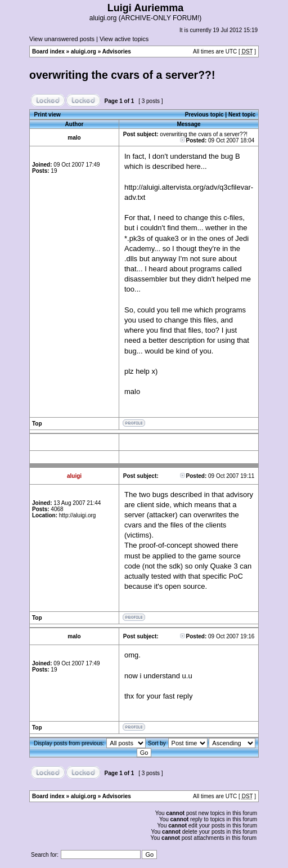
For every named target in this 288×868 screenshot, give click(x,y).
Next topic (242, 115)
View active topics (124, 39)
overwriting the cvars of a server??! (122, 75)
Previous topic (204, 115)
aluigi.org (84, 52)
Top (37, 424)
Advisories (117, 52)
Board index (48, 52)
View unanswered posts (62, 39)
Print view (48, 115)
